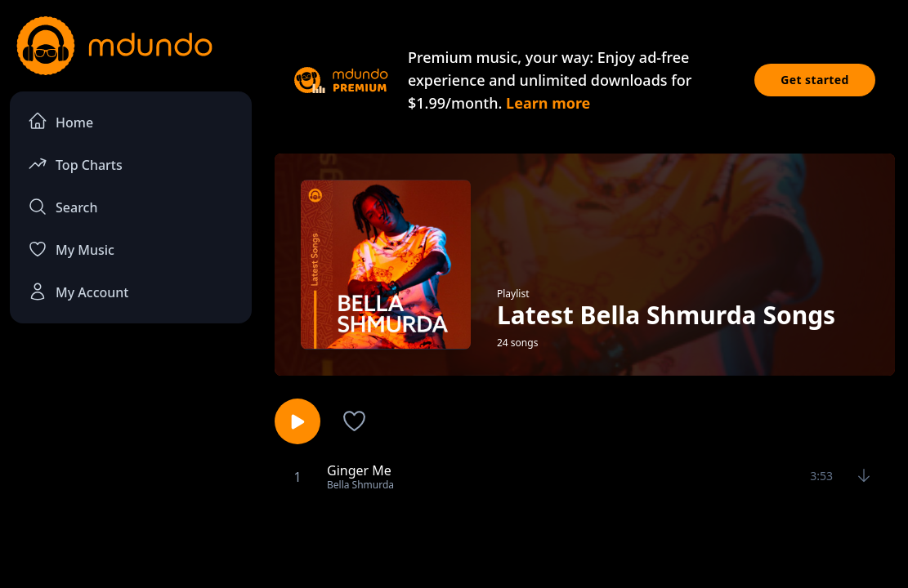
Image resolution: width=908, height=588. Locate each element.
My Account (78, 292)
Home (60, 121)
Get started (815, 80)
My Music (71, 249)
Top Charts (75, 164)
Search (63, 207)
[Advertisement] (454, 541)
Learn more (548, 103)
